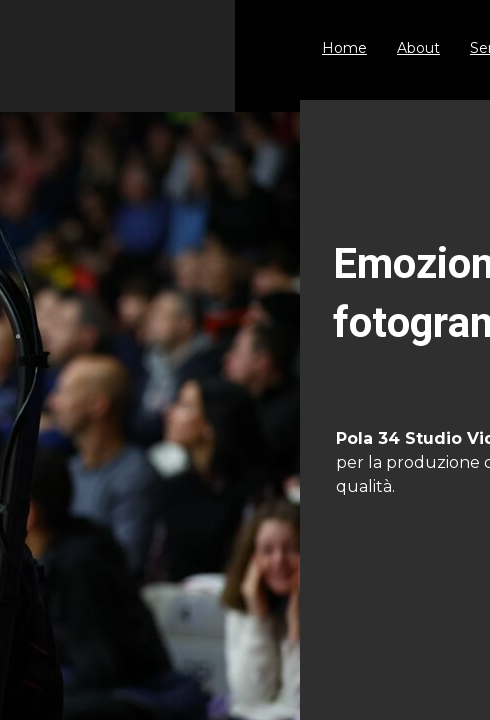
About (418, 48)
